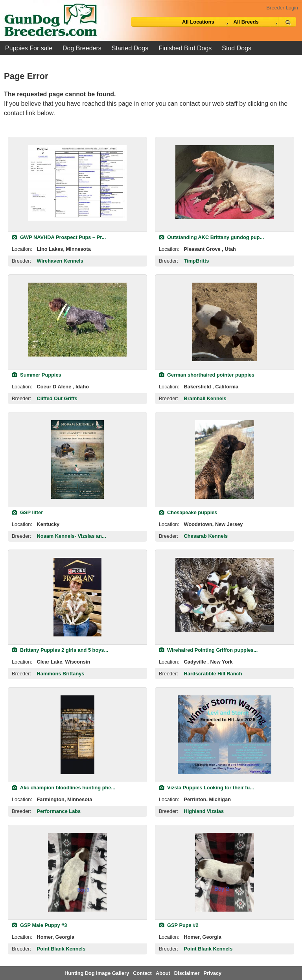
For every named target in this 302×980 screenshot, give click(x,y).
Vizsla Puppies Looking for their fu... (206, 788)
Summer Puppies (37, 375)
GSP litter (27, 512)
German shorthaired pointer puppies (207, 375)
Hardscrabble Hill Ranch (213, 674)
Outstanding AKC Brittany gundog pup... (211, 237)
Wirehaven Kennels (60, 261)
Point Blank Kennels (61, 949)
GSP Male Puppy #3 (39, 925)
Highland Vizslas (204, 811)
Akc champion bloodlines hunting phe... (64, 788)
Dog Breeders (82, 48)
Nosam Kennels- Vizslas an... (72, 536)
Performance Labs (59, 811)
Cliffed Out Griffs (57, 398)
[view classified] (77, 183)
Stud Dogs (237, 48)
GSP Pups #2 (179, 925)
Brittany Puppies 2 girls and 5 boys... (60, 650)
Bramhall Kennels (205, 398)
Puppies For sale (29, 48)
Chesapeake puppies (188, 512)
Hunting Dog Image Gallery (97, 973)
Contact (142, 973)
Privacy (213, 973)
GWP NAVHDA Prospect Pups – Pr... (59, 237)
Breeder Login (282, 8)
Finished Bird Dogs (185, 48)
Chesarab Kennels (206, 536)
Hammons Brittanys (61, 674)
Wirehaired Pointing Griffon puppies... (208, 650)
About (163, 973)
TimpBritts (197, 261)
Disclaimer (187, 973)
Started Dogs (130, 48)
